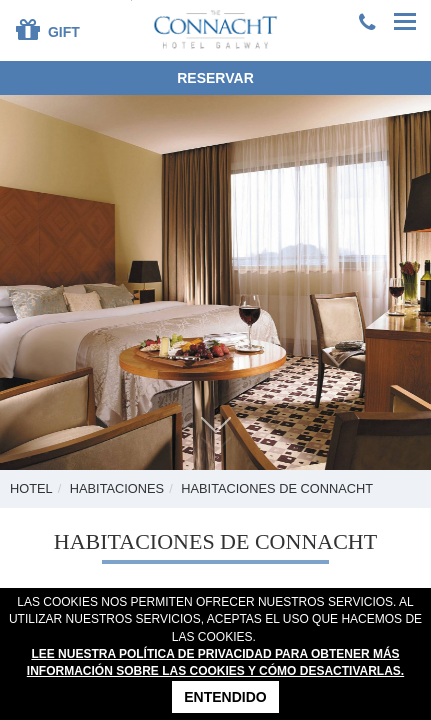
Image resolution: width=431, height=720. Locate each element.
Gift (48, 29)
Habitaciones (117, 488)
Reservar (215, 78)
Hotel (31, 488)
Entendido (225, 697)
